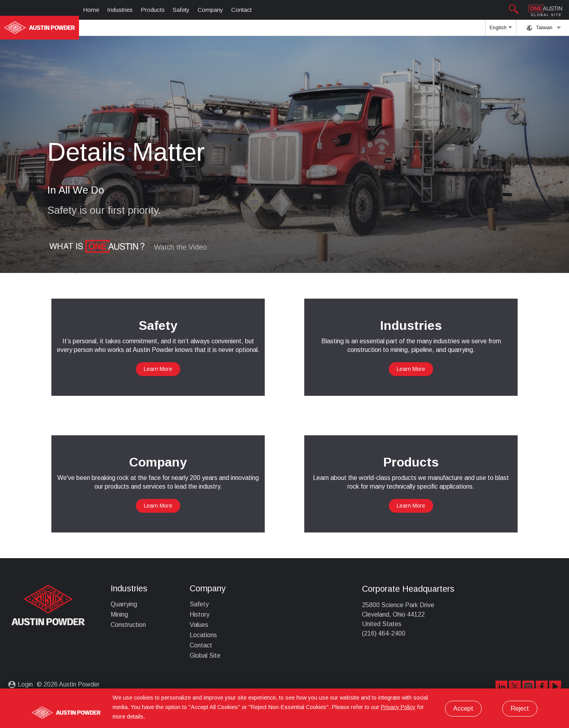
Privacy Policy (398, 707)
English (501, 30)
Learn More (158, 369)
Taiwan (544, 28)
